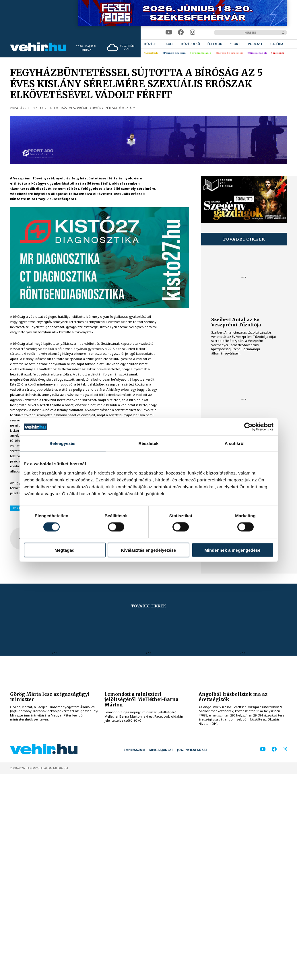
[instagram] (193, 32)
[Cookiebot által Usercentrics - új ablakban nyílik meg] (248, 427)
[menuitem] (151, 44)
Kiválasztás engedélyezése (149, 550)
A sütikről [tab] (235, 443)
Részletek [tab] (148, 443)
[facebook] (181, 32)
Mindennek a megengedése (232, 550)
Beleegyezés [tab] (62, 443)
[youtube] (169, 32)
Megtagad (65, 550)
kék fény (19, 508)
